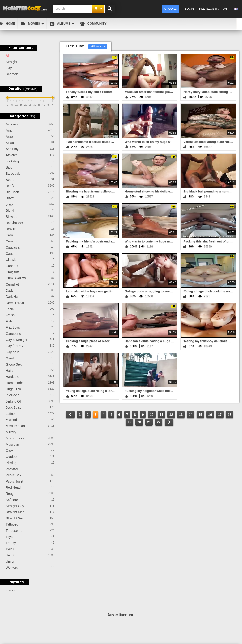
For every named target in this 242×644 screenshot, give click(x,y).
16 (210, 415)
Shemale (12, 74)
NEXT (169, 422)
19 (130, 422)
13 (181, 415)
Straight (11, 62)
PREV (70, 415)
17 (220, 415)
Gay (9, 68)
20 (139, 422)
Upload (171, 9)
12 (171, 415)
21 (149, 422)
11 (161, 415)
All (8, 56)
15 (200, 415)
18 (229, 415)
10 (152, 415)
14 (191, 415)
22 (159, 422)
